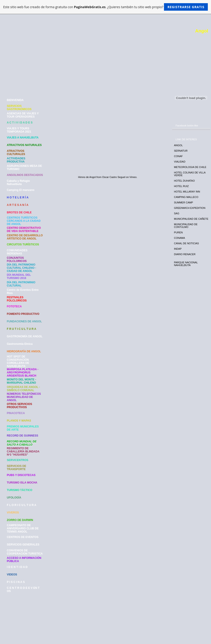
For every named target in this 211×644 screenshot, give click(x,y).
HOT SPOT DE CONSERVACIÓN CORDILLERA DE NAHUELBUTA (18, 361)
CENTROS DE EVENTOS (23, 537)
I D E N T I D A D (17, 567)
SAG (177, 213)
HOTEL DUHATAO (184, 181)
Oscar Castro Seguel (114, 177)
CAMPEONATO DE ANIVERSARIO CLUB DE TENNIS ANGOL (23, 528)
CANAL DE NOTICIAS (186, 243)
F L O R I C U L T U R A (22, 505)
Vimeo (133, 177)
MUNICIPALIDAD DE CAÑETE (191, 219)
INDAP (178, 249)
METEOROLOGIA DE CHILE (190, 167)
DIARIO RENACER (185, 254)
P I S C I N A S (16, 582)
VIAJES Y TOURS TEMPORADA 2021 (19, 130)
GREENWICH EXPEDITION (190, 208)
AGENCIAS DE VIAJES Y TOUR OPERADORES (23, 115)
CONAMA (179, 238)
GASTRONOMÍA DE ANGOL (25, 336)
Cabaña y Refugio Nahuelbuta (18, 183)
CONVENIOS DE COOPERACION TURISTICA (25, 552)
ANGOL (178, 145)
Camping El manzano (21, 190)
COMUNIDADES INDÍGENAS (17, 252)
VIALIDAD (180, 162)
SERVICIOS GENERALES (23, 545)
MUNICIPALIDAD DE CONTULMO (186, 226)
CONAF (178, 156)
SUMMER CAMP (184, 202)
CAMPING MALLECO (186, 197)
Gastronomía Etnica (20, 344)
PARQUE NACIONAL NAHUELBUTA (186, 264)
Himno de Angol (87, 177)
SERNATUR (181, 151)
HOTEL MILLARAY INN (187, 192)
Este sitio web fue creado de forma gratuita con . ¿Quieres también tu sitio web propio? (105, 7)
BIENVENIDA (15, 100)
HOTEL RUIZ (181, 186)
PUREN (178, 232)
